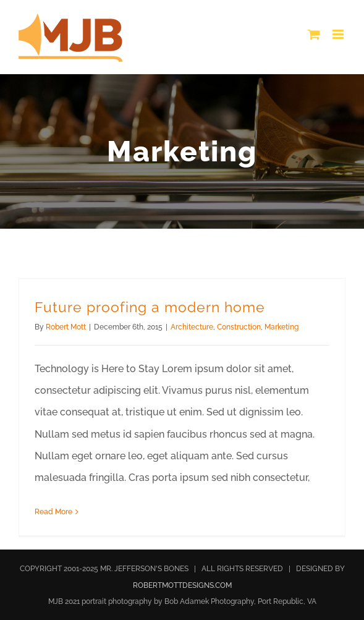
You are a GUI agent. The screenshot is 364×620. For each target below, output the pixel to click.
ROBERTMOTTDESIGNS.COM (182, 585)
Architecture (192, 327)
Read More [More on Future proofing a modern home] (53, 512)
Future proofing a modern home (150, 307)
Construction (239, 327)
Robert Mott (66, 327)
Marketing (281, 327)
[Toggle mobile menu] (339, 34)
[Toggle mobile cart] (314, 34)
